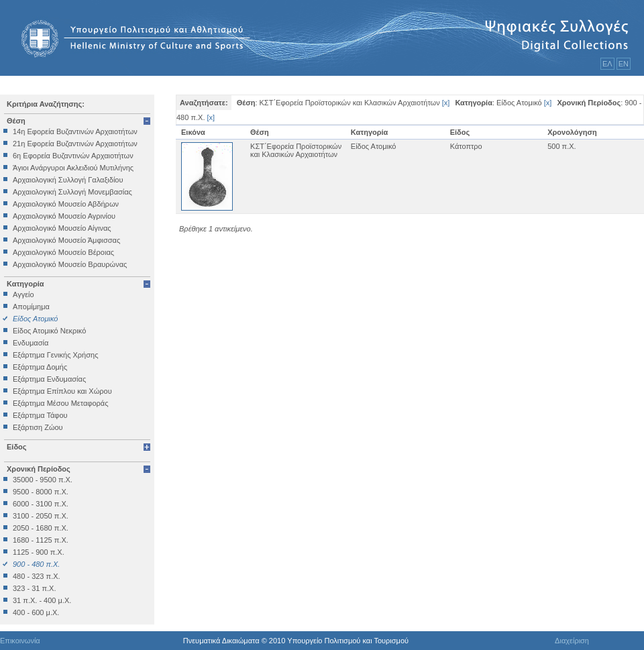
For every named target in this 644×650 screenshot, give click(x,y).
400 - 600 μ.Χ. (36, 612)
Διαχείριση (572, 641)
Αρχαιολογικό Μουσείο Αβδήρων (66, 204)
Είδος (17, 447)
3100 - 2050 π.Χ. (41, 516)
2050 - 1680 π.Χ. (41, 528)
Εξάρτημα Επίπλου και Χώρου (62, 391)
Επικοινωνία (20, 641)
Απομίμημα (31, 307)
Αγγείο (23, 294)
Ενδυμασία (31, 343)
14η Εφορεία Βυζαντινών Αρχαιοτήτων (75, 131)
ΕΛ (607, 64)
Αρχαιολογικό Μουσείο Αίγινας (62, 228)
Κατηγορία (25, 284)
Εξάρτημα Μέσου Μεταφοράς (60, 403)
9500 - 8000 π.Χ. (41, 492)
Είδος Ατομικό (35, 319)
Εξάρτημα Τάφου (40, 415)
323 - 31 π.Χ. (34, 588)
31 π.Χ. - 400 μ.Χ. (42, 600)
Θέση (16, 121)
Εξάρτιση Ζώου (38, 427)
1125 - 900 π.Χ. (39, 552)
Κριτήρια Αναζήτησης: (46, 104)
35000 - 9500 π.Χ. (43, 480)
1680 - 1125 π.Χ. (41, 540)
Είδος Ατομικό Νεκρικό (49, 331)
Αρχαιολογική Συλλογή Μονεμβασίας (72, 192)
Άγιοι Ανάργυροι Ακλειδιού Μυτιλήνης (73, 168)
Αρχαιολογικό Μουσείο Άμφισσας (66, 240)
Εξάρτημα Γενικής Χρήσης (55, 355)
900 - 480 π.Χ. (36, 564)
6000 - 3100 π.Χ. (41, 504)
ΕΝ (624, 64)
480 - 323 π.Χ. (37, 576)
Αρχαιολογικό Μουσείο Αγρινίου (64, 216)
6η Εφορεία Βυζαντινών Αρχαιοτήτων (73, 156)
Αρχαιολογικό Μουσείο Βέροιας (63, 252)
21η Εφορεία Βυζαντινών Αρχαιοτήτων (75, 144)
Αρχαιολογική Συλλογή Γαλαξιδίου (68, 180)
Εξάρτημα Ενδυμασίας (49, 379)
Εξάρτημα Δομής (40, 367)
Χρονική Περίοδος (39, 469)
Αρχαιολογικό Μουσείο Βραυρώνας (70, 264)
